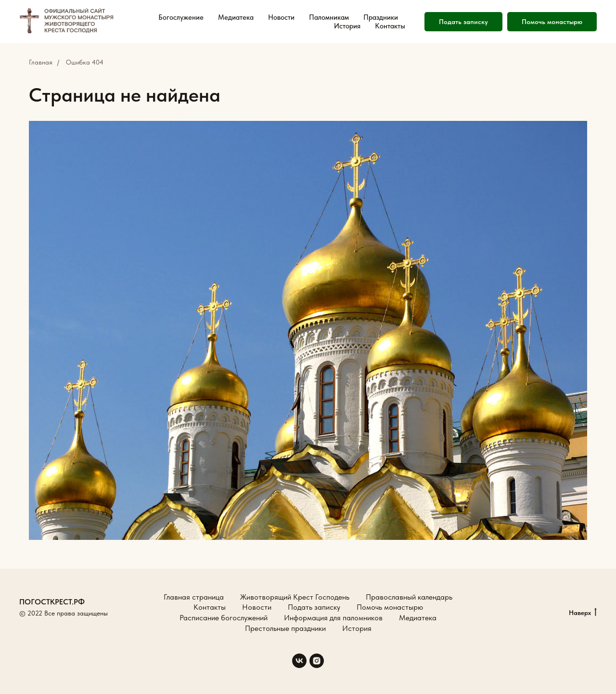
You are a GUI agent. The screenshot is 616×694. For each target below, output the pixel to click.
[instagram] (317, 661)
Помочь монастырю (552, 22)
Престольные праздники (285, 628)
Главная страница (194, 597)
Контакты (390, 26)
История (347, 26)
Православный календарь (409, 597)
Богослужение (181, 17)
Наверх (583, 613)
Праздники (381, 17)
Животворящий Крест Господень (295, 597)
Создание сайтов (45, 624)
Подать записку (463, 22)
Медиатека (236, 17)
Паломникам (329, 17)
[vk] (299, 661)
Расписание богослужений (224, 618)
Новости (281, 17)
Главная (41, 62)
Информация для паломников (333, 618)
